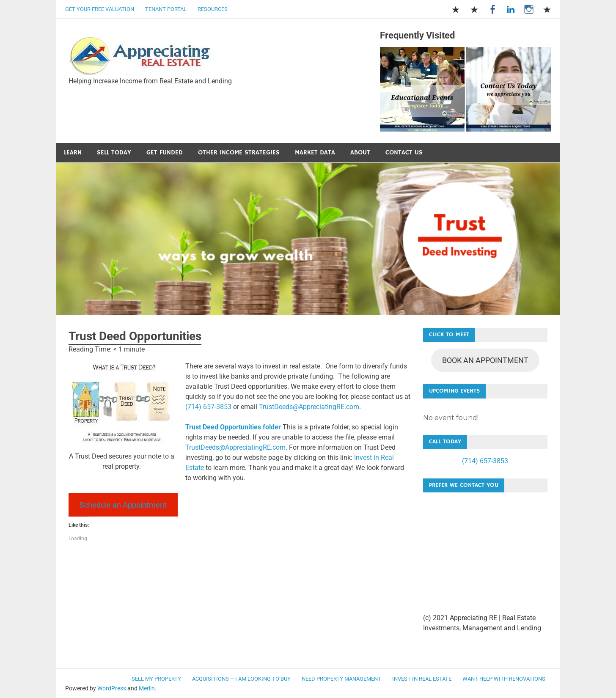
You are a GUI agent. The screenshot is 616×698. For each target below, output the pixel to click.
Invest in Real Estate (422, 679)
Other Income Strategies (239, 153)
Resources (213, 9)
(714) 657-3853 (208, 407)
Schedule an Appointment (123, 505)
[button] (140, 56)
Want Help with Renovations (504, 679)
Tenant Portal (166, 9)
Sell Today (114, 153)
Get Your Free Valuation (100, 9)
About (360, 153)
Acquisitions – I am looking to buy (241, 679)
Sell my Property (156, 679)
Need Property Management (341, 679)
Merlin (147, 688)
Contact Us (404, 153)
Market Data (315, 153)
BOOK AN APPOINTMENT (485, 360)
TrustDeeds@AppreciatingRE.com (309, 407)
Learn (73, 153)
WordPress (112, 688)
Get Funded (165, 153)
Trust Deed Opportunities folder (233, 427)
